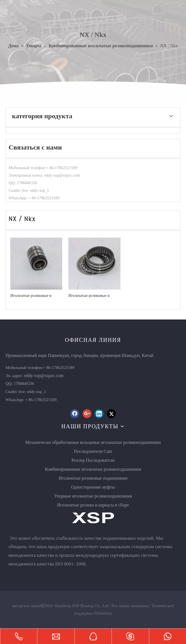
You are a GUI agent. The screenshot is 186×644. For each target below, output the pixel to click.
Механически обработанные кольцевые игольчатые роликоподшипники (93, 442)
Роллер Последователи (93, 460)
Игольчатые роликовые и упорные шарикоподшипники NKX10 (93, 296)
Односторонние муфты (93, 487)
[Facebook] (75, 414)
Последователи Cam (93, 451)
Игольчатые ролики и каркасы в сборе (93, 505)
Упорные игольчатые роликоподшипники (93, 496)
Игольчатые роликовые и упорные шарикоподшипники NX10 (35, 296)
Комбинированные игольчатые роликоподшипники (93, 469)
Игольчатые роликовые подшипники (93, 478)
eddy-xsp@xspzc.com (44, 376)
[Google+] (87, 414)
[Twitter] (111, 414)
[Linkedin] (99, 414)
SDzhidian (103, 613)
